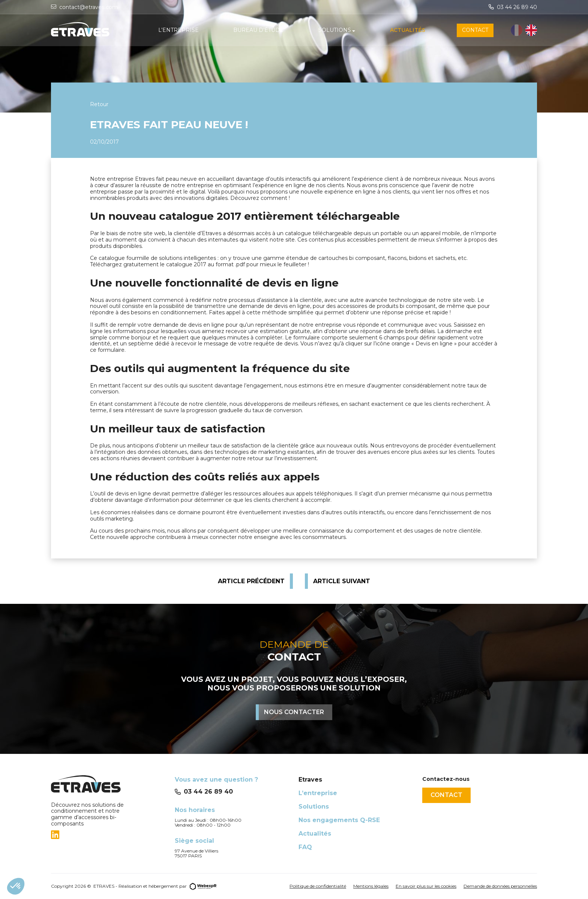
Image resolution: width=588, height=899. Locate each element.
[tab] (108, 835)
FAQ (305, 847)
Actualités (315, 834)
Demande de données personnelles (500, 886)
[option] (531, 31)
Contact (446, 795)
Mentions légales (371, 886)
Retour (99, 104)
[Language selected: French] (524, 31)
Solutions (314, 807)
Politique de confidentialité (318, 886)
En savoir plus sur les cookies (426, 886)
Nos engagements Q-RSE (339, 820)
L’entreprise (318, 793)
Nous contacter (294, 712)
